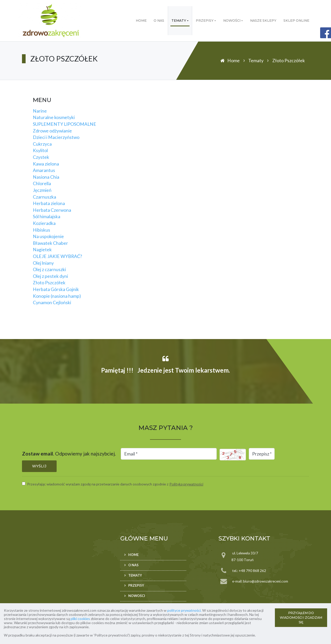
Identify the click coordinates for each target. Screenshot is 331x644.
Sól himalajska (47, 217)
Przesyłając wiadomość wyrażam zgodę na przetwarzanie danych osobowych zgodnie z (115, 484)
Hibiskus (42, 230)
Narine (40, 111)
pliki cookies (80, 619)
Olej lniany (43, 263)
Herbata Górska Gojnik (56, 289)
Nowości (232, 21)
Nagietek (42, 250)
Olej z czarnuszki (49, 269)
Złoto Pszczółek (49, 283)
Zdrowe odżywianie (52, 131)
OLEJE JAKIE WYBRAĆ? (57, 256)
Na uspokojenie (48, 236)
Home (141, 21)
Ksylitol (40, 150)
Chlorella (42, 183)
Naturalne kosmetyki (54, 117)
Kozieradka (44, 223)
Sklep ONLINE (296, 21)
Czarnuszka (44, 197)
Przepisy (205, 21)
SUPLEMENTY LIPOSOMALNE (65, 124)
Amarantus (44, 170)
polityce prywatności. (184, 610)
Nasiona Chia (46, 177)
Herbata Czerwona (52, 210)
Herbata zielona (49, 203)
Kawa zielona (46, 164)
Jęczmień (42, 190)
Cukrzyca (42, 144)
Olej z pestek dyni (50, 276)
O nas (159, 21)
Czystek (41, 157)
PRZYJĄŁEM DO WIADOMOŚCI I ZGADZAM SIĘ (301, 618)
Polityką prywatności (186, 484)
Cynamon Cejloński (52, 303)
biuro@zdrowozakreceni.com (266, 581)
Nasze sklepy (263, 21)
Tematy (179, 21)
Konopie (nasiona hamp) (57, 296)
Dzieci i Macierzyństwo (56, 137)
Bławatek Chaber (50, 243)
